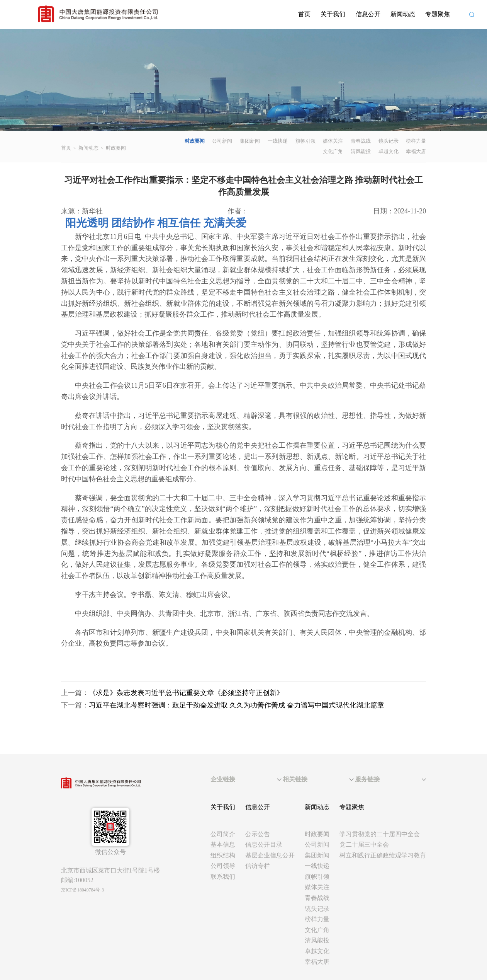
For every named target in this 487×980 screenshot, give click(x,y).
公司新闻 (222, 141)
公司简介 (223, 834)
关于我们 (333, 14)
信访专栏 (258, 866)
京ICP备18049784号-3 (82, 890)
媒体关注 (333, 141)
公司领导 (223, 866)
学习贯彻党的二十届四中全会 (380, 834)
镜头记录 (389, 141)
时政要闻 (116, 148)
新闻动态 (403, 14)
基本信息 (223, 845)
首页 (304, 14)
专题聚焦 (438, 14)
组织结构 (223, 855)
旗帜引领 (305, 141)
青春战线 (361, 141)
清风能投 (361, 151)
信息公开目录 (264, 845)
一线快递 (278, 141)
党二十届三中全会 (364, 845)
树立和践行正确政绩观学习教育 (383, 855)
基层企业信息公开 (270, 855)
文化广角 (333, 151)
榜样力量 (416, 141)
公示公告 (258, 834)
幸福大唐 (416, 151)
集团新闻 (250, 141)
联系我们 (223, 877)
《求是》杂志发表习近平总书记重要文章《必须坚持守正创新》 (186, 693)
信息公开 (368, 14)
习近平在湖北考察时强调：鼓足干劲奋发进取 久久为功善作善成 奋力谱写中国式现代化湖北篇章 (237, 705)
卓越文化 (389, 151)
